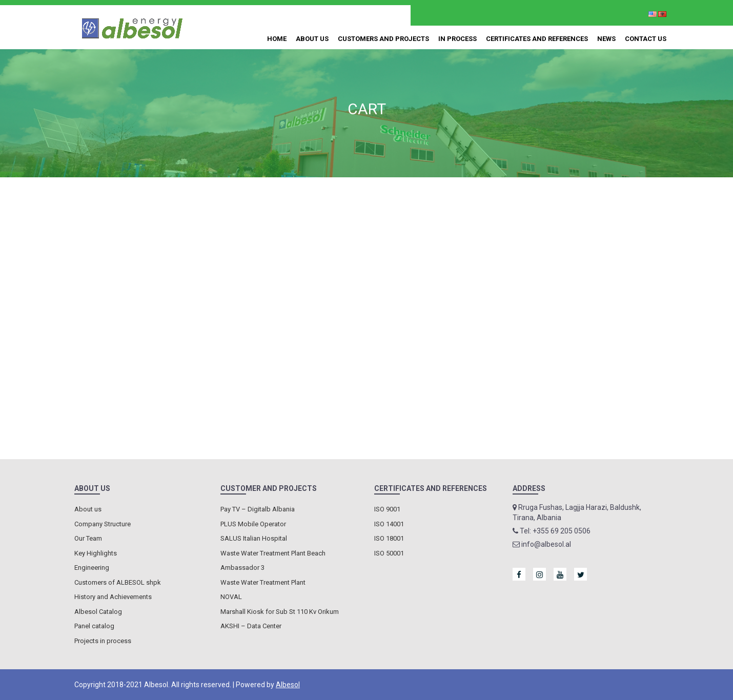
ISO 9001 (387, 509)
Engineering (92, 568)
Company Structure (103, 524)
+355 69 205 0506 (283, 15)
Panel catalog (94, 626)
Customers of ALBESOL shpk (118, 582)
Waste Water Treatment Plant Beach (273, 553)
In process (457, 39)
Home (277, 39)
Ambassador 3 (242, 568)
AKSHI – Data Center (251, 626)
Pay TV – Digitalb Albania (258, 509)
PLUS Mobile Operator (253, 524)
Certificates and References (537, 39)
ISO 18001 (389, 538)
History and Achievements (113, 597)
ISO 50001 (389, 553)
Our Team (88, 538)
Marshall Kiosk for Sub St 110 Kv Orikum (280, 612)
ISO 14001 (389, 524)
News (606, 39)
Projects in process (103, 641)
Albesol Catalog (98, 612)
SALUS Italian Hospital (254, 538)
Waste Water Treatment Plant (263, 582)
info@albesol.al (360, 15)
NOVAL (231, 597)
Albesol (288, 685)
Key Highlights (96, 553)
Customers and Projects (383, 39)
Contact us (646, 39)
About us (312, 39)
